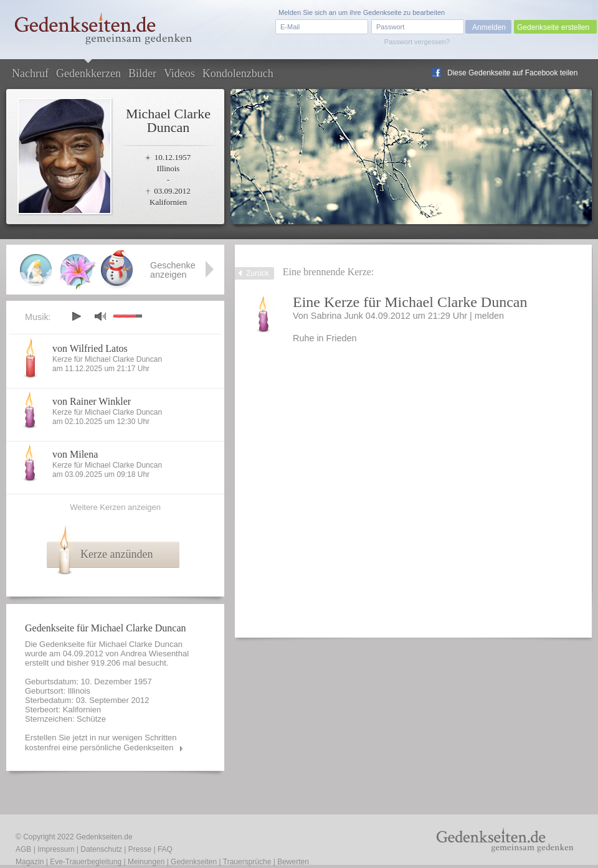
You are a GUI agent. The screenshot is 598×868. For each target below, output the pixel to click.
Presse (140, 849)
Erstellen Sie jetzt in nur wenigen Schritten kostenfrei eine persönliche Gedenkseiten (101, 743)
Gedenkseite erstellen (553, 27)
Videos (179, 73)
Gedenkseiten (194, 862)
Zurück (258, 273)
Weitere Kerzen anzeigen (115, 507)
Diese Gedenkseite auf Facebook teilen (512, 73)
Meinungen (146, 862)
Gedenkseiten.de (104, 837)
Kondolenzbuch (238, 73)
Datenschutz (101, 849)
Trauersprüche (247, 862)
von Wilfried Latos (90, 348)
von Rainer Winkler (92, 401)
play (76, 316)
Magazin (30, 862)
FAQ (165, 849)
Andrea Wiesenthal (154, 653)
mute (100, 316)
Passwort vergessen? (417, 42)
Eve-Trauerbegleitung (86, 862)
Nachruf (30, 73)
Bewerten (293, 862)
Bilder (142, 73)
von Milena (75, 454)
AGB (23, 849)
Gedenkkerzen (88, 73)
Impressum (56, 849)
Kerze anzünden (116, 554)
